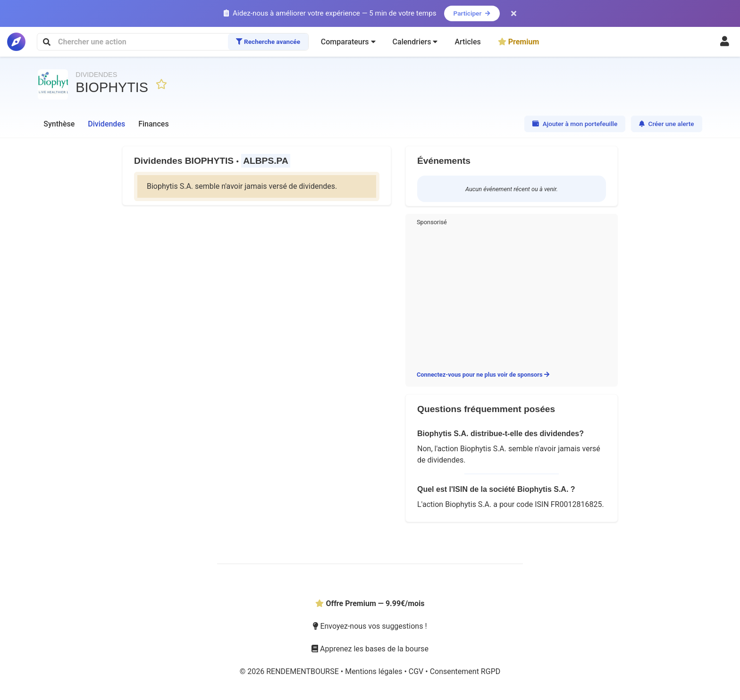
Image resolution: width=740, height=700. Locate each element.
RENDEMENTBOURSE (303, 671)
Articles (467, 42)
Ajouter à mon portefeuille (575, 124)
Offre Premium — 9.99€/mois (370, 603)
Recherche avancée (268, 42)
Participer (472, 13)
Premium (519, 42)
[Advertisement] (512, 296)
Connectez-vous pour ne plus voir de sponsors (483, 375)
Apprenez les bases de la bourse (370, 649)
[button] (348, 42)
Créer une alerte (667, 124)
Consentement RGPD (465, 671)
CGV (417, 671)
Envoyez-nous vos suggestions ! (370, 626)
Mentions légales (374, 671)
